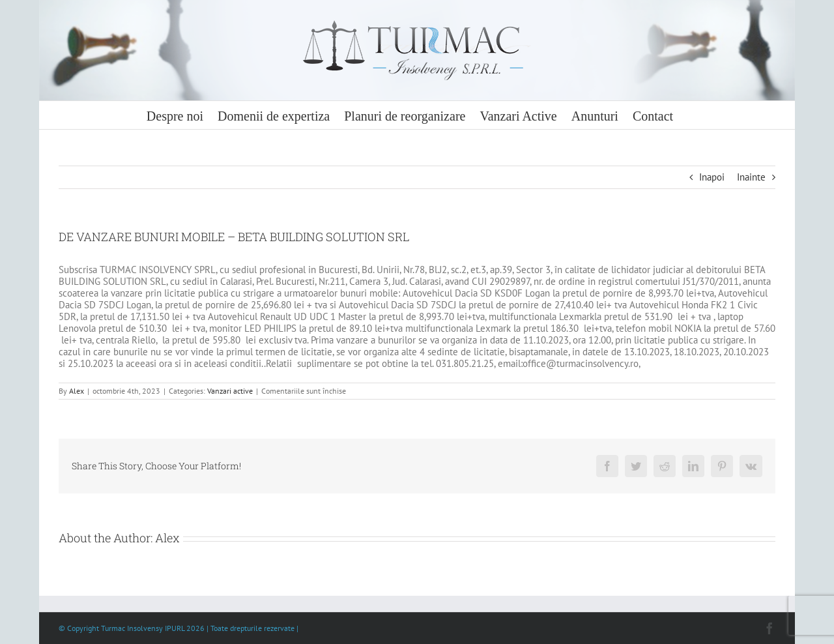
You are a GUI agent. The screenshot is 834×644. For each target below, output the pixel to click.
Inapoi (712, 177)
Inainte (751, 177)
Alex (77, 391)
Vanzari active (230, 391)
